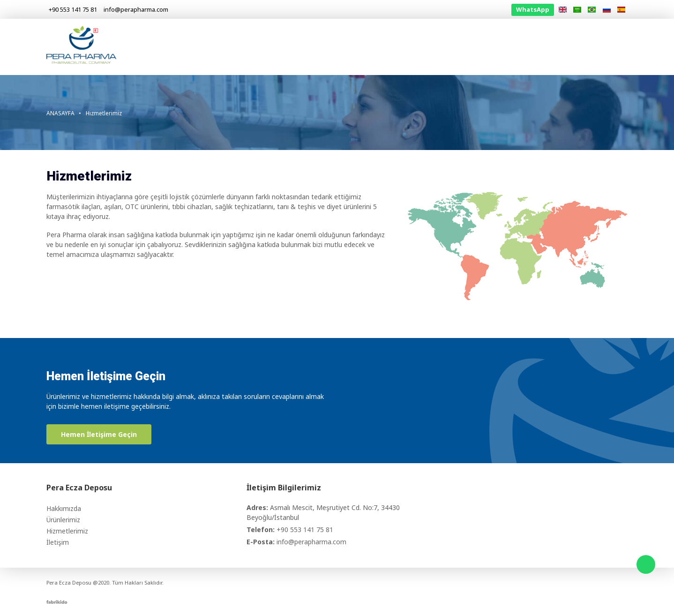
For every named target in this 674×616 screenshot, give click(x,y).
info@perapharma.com (311, 542)
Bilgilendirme (554, 47)
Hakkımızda (384, 47)
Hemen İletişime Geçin (99, 434)
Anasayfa (334, 47)
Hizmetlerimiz (495, 47)
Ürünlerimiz (438, 47)
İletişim (603, 47)
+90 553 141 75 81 (305, 530)
